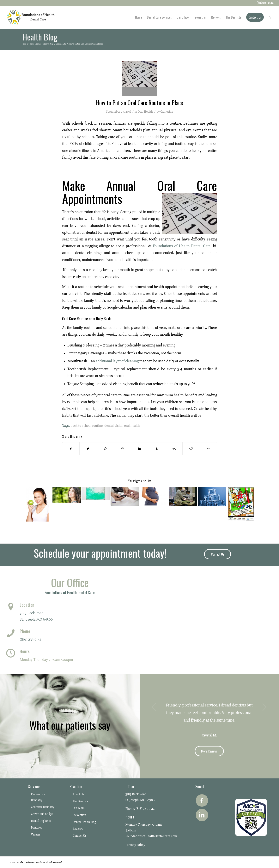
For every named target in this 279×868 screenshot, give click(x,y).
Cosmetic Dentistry (43, 807)
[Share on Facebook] (71, 449)
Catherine (167, 112)
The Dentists (80, 801)
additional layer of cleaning (117, 361)
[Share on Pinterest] (122, 449)
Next (264, 707)
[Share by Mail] (208, 449)
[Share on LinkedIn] (140, 449)
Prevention (79, 815)
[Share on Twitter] (88, 449)
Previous (154, 707)
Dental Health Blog (84, 822)
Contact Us (80, 836)
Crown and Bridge (42, 814)
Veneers (36, 835)
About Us (79, 794)
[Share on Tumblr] (157, 449)
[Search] (270, 17)
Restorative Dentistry (38, 797)
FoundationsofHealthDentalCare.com (151, 836)
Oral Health (145, 112)
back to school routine (87, 426)
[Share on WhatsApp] (105, 449)
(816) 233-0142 (30, 639)
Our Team (79, 808)
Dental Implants (41, 821)
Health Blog (40, 37)
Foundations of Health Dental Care (182, 246)
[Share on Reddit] (191, 449)
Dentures (36, 828)
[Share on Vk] (174, 449)
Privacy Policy (135, 845)
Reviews (78, 829)
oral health (132, 426)
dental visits (113, 426)
